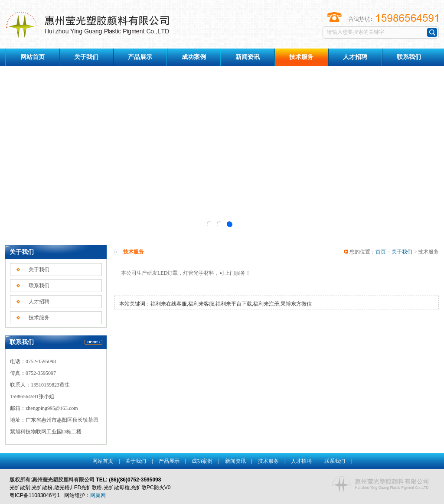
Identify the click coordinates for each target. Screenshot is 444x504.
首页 (381, 252)
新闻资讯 (248, 57)
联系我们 (409, 57)
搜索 (432, 33)
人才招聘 (355, 57)
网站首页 (33, 57)
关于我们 (86, 57)
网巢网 (98, 495)
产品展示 (140, 57)
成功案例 (194, 57)
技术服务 (39, 318)
